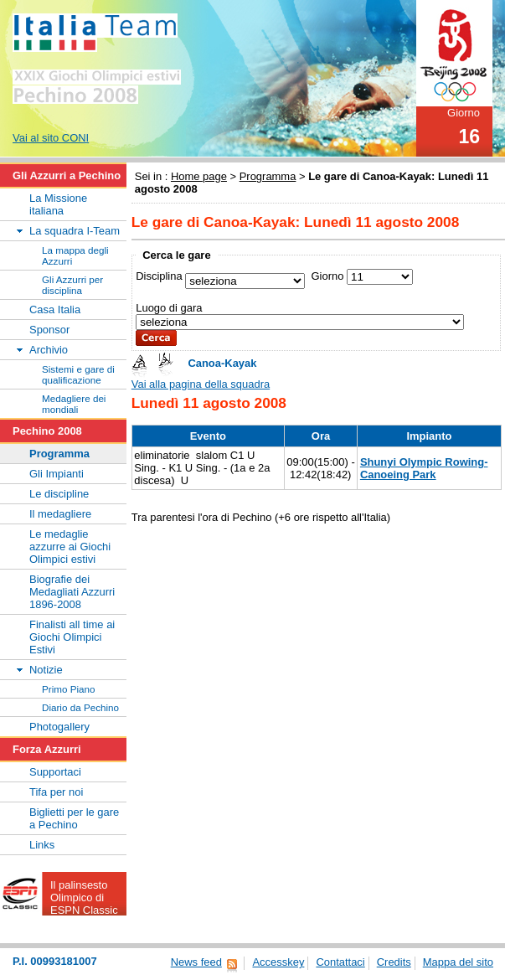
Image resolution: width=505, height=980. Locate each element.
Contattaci (340, 962)
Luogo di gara (169, 308)
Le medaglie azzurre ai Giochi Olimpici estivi (70, 547)
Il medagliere (60, 514)
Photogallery (59, 727)
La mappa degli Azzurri (75, 255)
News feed (196, 962)
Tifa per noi (56, 792)
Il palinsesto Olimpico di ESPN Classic (84, 897)
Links (42, 845)
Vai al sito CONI (51, 138)
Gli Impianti (57, 474)
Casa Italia (55, 309)
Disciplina (159, 276)
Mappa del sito (458, 962)
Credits (394, 962)
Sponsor (49, 330)
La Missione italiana (58, 204)
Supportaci (55, 772)
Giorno (327, 276)
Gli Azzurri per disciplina (72, 285)
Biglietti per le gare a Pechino (74, 818)
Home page (199, 176)
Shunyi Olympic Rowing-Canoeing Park (424, 468)
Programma (268, 176)
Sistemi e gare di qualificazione (78, 374)
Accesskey (278, 962)
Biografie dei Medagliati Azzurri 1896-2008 (72, 592)
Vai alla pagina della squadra (201, 384)
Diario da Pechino (80, 707)
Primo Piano (69, 689)
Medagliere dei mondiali (74, 404)
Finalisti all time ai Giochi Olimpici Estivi (72, 637)
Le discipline (59, 494)
